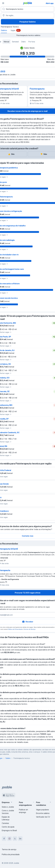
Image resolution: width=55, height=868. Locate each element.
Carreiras (5, 823)
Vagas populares (42, 810)
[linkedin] (20, 839)
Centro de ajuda (8, 827)
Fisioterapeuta (37, 89)
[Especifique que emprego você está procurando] (27, 9)
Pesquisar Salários (28, 22)
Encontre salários (43, 813)
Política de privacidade (11, 854)
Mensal (6, 42)
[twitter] (15, 839)
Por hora (32, 42)
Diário (23, 42)
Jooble (16, 863)
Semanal (15, 42)
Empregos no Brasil (9, 830)
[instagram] (9, 839)
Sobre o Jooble (8, 807)
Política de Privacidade (15, 629)
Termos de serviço (9, 849)
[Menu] (3, 3)
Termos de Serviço (30, 629)
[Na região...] (27, 15)
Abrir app (50, 3)
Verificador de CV (43, 817)
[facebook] (4, 839)
